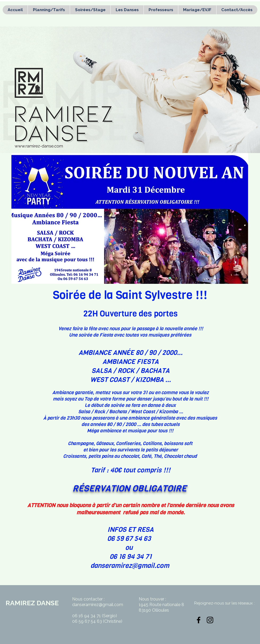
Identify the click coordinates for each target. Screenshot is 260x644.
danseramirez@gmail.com (130, 566)
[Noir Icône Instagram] (210, 620)
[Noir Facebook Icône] (199, 620)
